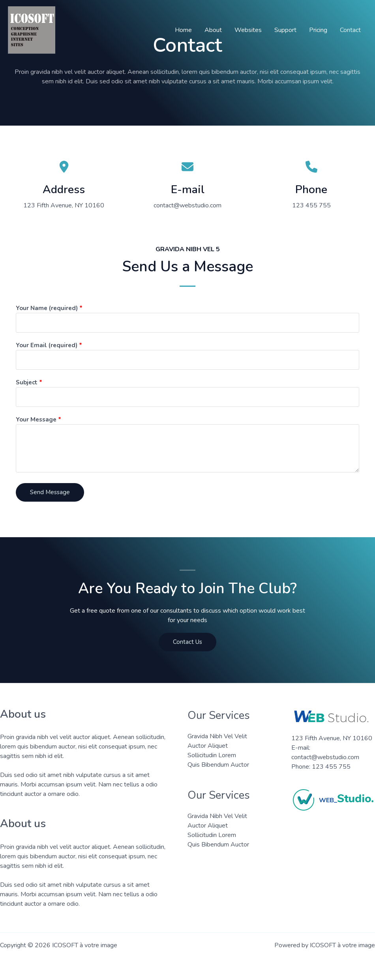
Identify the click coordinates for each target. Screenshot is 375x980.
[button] (187, 642)
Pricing (318, 30)
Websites (248, 30)
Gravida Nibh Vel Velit (217, 736)
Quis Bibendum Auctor (218, 765)
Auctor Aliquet (208, 746)
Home (183, 30)
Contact (350, 30)
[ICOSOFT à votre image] (32, 30)
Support (285, 30)
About (213, 30)
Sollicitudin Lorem (212, 755)
